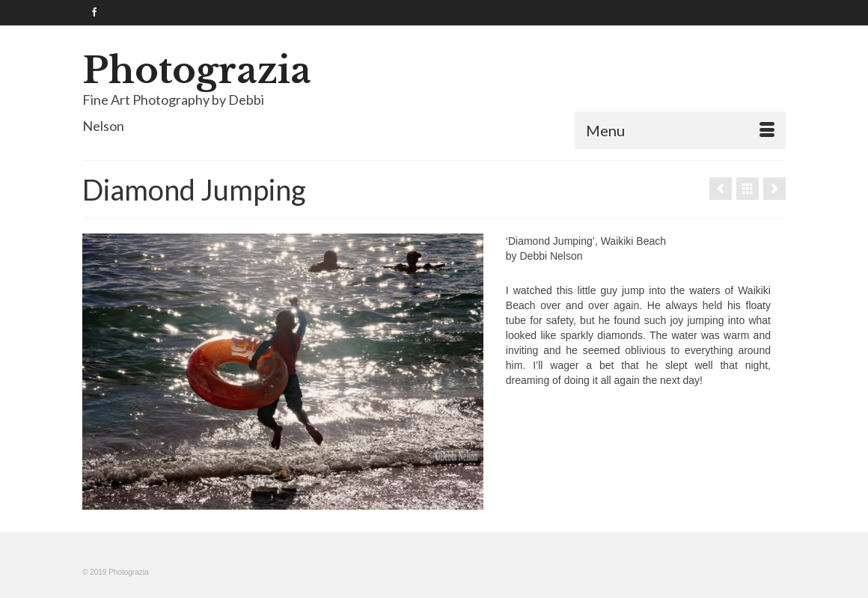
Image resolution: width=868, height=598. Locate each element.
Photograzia (197, 70)
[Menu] (680, 130)
